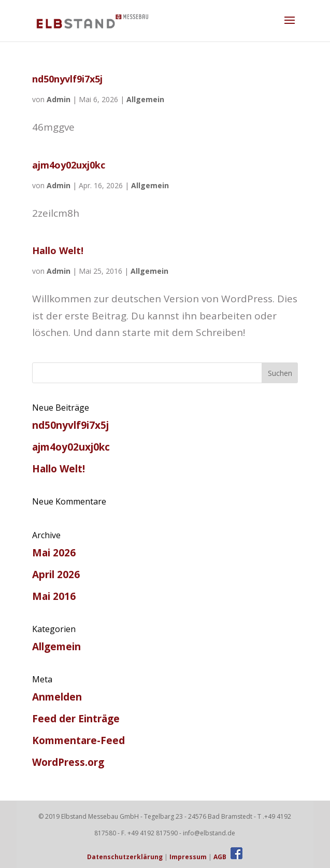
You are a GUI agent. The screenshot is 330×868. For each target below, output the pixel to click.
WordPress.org (68, 762)
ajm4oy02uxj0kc (69, 165)
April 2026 (56, 575)
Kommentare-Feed (78, 740)
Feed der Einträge (76, 719)
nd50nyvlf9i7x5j (67, 79)
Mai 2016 (54, 596)
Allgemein (145, 99)
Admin (59, 99)
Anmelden (57, 697)
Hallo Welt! (58, 250)
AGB (220, 857)
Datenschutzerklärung (125, 857)
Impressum (188, 857)
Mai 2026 (54, 553)
